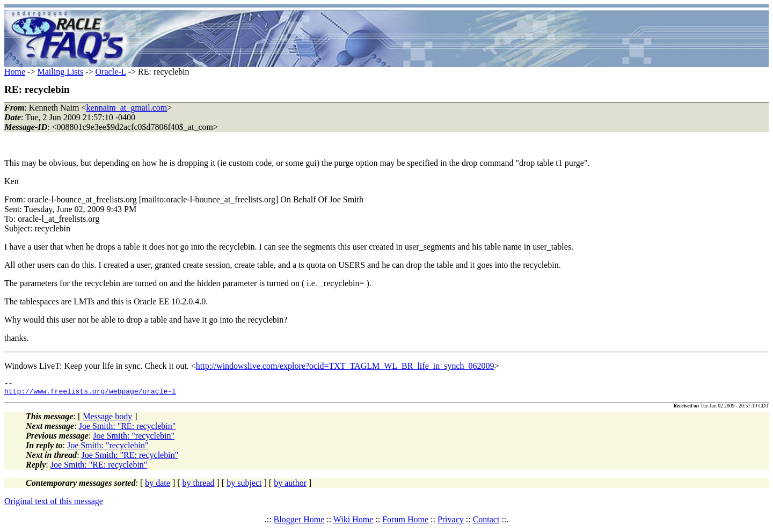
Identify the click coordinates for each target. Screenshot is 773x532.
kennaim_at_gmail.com (127, 108)
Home (15, 72)
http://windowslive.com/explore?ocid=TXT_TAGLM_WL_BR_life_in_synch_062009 (345, 366)
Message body (107, 420)
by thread (199, 486)
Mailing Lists (60, 72)
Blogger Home (299, 523)
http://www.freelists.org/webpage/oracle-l (90, 394)
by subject (244, 486)
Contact (486, 523)
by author (290, 486)
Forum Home (405, 523)
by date (158, 486)
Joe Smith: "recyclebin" (134, 439)
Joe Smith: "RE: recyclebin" (127, 429)
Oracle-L (111, 72)
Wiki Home (353, 523)
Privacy (451, 523)
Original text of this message (54, 504)
